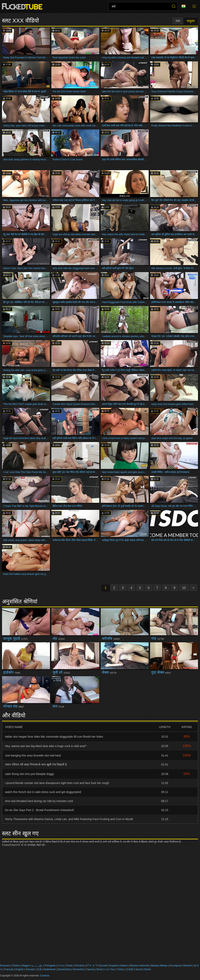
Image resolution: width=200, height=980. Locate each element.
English (20, 969)
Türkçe (120, 969)
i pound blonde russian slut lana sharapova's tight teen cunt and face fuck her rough (57, 783)
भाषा (184, 6)
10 (184, 588)
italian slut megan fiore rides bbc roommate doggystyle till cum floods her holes (54, 737)
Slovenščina (64, 969)
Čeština (16, 966)
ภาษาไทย (110, 969)
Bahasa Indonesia (139, 966)
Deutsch (188, 966)
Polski (69, 966)
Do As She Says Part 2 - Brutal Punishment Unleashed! (40, 810)
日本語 (130, 969)
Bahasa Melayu (159, 966)
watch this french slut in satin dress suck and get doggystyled (43, 792)
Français (9, 969)
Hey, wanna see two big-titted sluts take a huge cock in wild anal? (46, 746)
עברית (61, 966)
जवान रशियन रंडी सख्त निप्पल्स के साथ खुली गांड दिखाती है (36, 764)
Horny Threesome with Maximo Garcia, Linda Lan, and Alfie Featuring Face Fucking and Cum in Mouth (69, 819)
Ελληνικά (5, 966)
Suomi (139, 969)
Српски (90, 969)
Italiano (124, 966)
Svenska (30, 969)
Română (79, 966)
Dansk (147, 969)
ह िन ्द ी (91, 966)
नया (178, 21)
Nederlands (49, 969)
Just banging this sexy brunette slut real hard (33, 755)
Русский (103, 966)
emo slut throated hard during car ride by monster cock (39, 801)
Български (176, 966)
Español (114, 966)
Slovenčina (79, 969)
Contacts (45, 976)
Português (50, 966)
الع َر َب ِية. (37, 966)
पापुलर (191, 21)
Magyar (26, 966)
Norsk (99, 969)
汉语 (39, 969)
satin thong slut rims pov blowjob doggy (29, 774)
